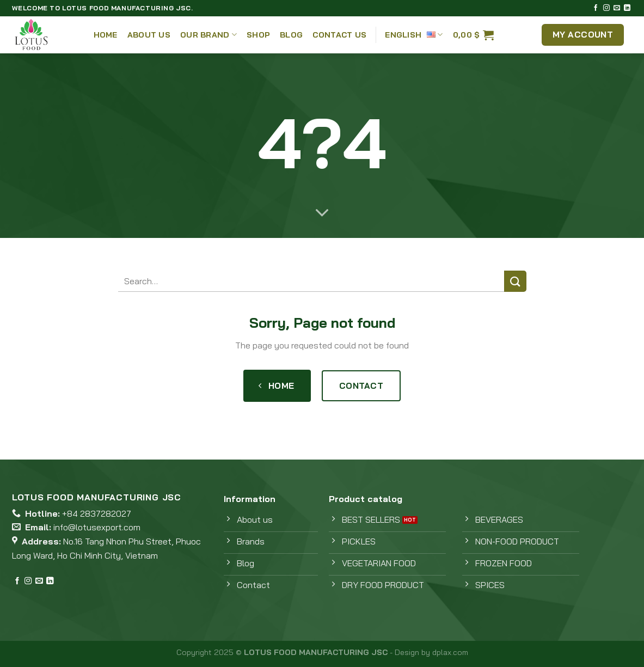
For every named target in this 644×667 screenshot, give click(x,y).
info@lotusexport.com (97, 527)
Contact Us (339, 35)
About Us (149, 35)
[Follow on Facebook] (596, 8)
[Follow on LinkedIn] (627, 8)
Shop (258, 35)
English (414, 35)
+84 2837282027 (97, 513)
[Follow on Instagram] (606, 8)
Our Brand (208, 35)
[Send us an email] (617, 8)
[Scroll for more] (322, 213)
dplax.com (450, 652)
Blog (291, 35)
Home (106, 35)
